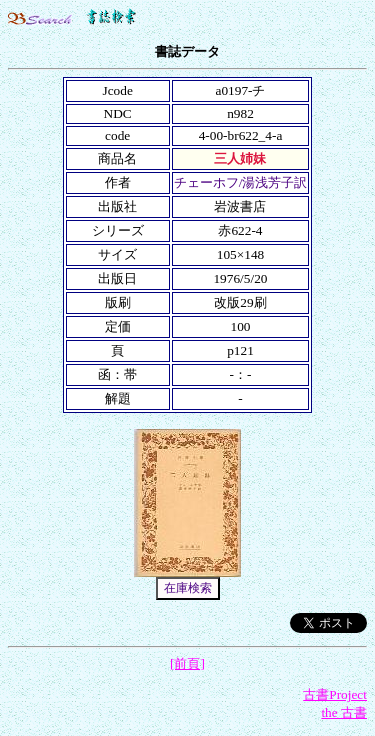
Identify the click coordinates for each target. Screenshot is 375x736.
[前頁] (187, 663)
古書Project (335, 694)
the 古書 (344, 712)
